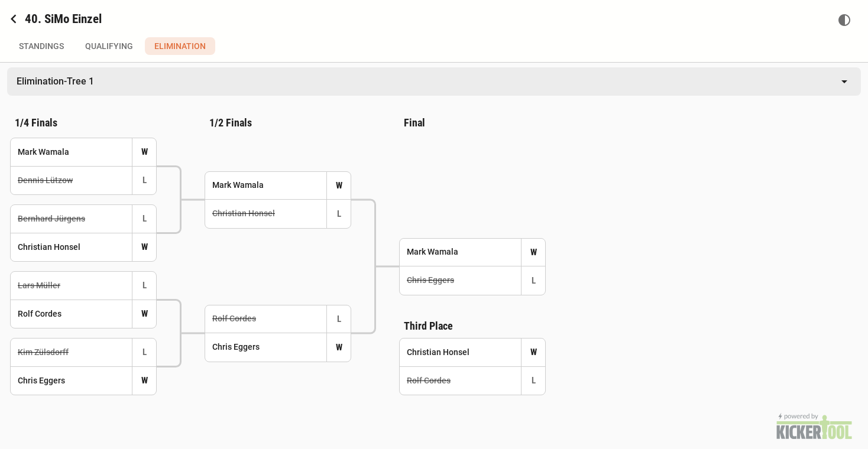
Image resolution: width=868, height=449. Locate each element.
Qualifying (109, 46)
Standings (41, 46)
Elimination (180, 46)
